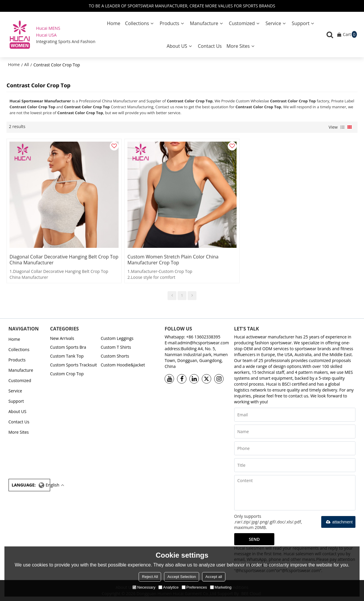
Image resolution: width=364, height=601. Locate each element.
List (342, 127)
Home (113, 23)
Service (273, 23)
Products (169, 23)
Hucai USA (46, 35)
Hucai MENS (48, 28)
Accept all (214, 577)
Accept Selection (182, 577)
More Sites (238, 46)
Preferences (194, 587)
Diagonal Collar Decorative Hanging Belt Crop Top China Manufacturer (64, 260)
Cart (350, 34)
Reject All (150, 577)
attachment (338, 522)
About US (177, 46)
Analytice (169, 587)
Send (254, 539)
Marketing (221, 587)
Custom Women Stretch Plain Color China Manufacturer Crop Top (173, 260)
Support (301, 23)
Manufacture (204, 23)
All (27, 64)
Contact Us (210, 46)
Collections (137, 23)
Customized (242, 23)
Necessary (144, 587)
